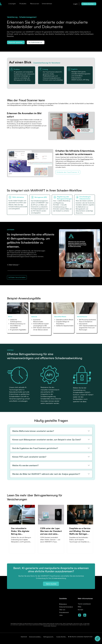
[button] (12, 4)
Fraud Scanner (14, 120)
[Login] (76, 4)
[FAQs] (84, 607)
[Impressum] (24, 637)
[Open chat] (98, 639)
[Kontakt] (84, 610)
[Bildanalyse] (66, 604)
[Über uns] (63, 610)
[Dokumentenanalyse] (66, 607)
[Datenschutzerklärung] (36, 637)
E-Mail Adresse (13, 265)
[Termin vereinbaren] (86, 604)
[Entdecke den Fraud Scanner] (68, 172)
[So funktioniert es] (36, 42)
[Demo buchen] (89, 4)
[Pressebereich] (65, 612)
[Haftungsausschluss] (49, 637)
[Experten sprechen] (16, 42)
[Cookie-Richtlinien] (62, 637)
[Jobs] (64, 615)
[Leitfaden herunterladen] (17, 277)
